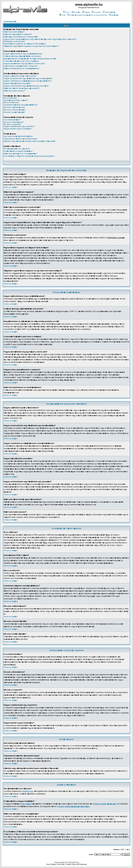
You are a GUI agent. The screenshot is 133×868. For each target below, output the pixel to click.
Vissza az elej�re (11, 187)
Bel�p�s (114, 15)
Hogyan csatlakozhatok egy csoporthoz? (19, 126)
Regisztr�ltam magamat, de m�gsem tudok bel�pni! (25, 44)
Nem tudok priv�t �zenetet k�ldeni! (18, 136)
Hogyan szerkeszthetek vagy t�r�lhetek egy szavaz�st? (26, 86)
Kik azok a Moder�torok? (14, 122)
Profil (62, 15)
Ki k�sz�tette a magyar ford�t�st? (18, 151)
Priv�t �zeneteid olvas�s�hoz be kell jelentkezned (87, 15)
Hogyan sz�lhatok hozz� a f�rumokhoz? (20, 76)
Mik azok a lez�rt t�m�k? (14, 112)
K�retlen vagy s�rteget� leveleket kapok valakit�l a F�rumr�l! (29, 141)
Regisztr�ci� (109, 12)
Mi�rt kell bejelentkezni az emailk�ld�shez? (21, 69)
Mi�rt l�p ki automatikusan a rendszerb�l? (21, 37)
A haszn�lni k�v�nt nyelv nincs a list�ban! (21, 61)
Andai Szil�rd (26, 804)
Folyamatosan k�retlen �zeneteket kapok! (21, 139)
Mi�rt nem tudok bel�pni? (14, 32)
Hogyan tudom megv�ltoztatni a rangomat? (21, 66)
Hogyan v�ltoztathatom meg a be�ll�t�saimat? (23, 54)
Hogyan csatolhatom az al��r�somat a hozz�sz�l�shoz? (28, 81)
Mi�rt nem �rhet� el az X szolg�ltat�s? (20, 154)
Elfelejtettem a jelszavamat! (14, 41)
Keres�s (76, 12)
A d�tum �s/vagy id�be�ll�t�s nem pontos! (22, 56)
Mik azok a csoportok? (12, 124)
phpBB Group (28, 791)
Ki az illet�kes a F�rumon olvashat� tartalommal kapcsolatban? (29, 156)
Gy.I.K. (66, 12)
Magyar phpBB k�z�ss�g (105, 804)
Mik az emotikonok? (11, 103)
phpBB (62, 862)
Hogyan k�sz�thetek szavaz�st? (17, 83)
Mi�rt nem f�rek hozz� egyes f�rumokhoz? (22, 88)
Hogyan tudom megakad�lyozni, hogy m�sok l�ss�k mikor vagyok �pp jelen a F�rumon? (40, 39)
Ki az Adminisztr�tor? (12, 120)
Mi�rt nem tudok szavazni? (14, 91)
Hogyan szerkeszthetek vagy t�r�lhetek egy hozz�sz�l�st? (28, 79)
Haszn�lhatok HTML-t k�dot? (16, 100)
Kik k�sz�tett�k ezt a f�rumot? (17, 149)
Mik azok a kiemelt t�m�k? (15, 110)
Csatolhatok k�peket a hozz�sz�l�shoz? (21, 105)
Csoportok (96, 12)
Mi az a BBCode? (10, 98)
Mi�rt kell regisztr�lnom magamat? (18, 34)
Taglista (86, 12)
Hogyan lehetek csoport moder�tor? (18, 129)
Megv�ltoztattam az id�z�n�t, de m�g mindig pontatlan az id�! (30, 59)
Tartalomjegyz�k (10, 21)
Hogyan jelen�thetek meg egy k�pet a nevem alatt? (24, 64)
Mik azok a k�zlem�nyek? (14, 107)
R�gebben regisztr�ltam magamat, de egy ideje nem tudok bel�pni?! (31, 46)
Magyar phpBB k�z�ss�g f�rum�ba (74, 806)
